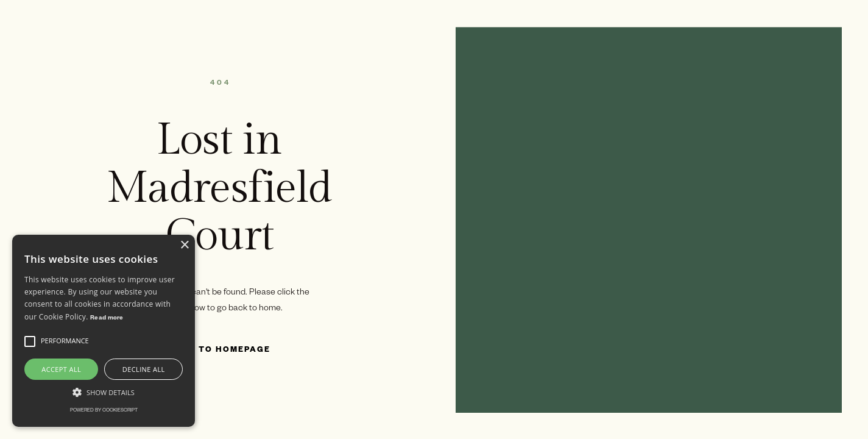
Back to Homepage (219, 351)
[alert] (104, 331)
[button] (30, 341)
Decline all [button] (144, 369)
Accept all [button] (61, 369)
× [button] (184, 245)
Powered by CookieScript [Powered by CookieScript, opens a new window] (104, 411)
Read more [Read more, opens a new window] (107, 319)
